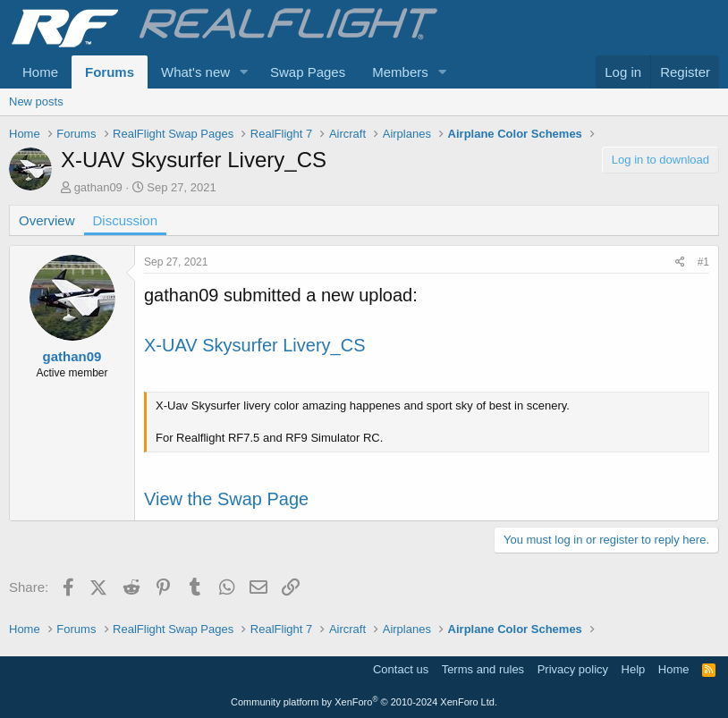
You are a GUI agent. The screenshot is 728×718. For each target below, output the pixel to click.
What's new (195, 72)
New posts (36, 101)
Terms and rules (483, 669)
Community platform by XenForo (364, 702)
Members (400, 72)
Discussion (126, 220)
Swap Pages (308, 72)
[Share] (680, 262)
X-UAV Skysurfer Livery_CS (254, 345)
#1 (703, 262)
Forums (110, 72)
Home (40, 72)
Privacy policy (573, 669)
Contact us (401, 669)
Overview (47, 220)
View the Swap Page (226, 499)
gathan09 (98, 187)
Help (634, 669)
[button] (244, 72)
